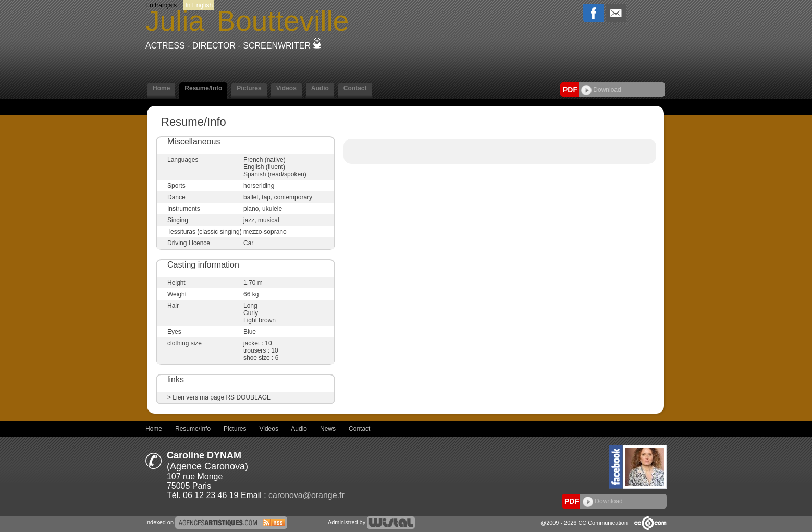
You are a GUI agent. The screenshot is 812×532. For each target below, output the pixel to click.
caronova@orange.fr (306, 495)
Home (161, 88)
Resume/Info (203, 88)
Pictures (249, 88)
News (329, 429)
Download (601, 90)
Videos (286, 88)
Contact (355, 88)
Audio (320, 88)
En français (161, 5)
